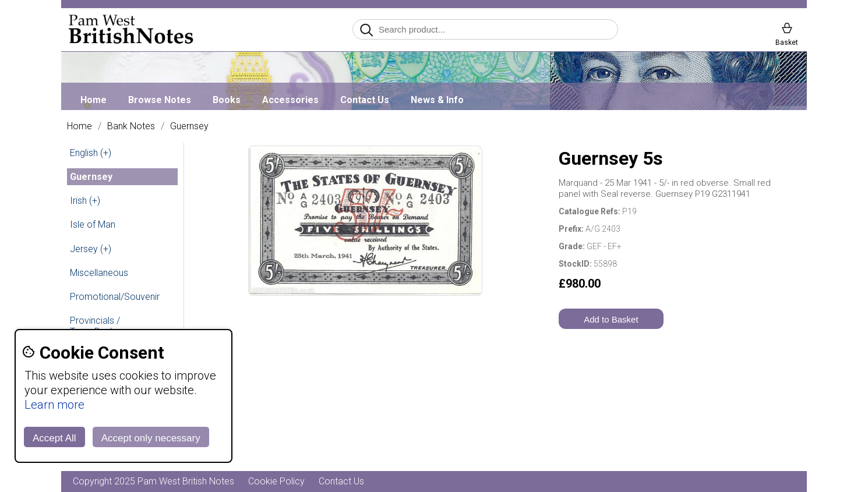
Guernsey (189, 126)
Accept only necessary (151, 438)
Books (227, 100)
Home (93, 100)
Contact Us (365, 100)
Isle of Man (93, 224)
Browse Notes (160, 100)
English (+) (91, 153)
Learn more (54, 405)
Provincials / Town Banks (95, 326)
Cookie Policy (276, 481)
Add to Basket (611, 319)
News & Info (437, 100)
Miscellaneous (99, 273)
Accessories (290, 100)
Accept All (54, 438)
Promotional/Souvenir (115, 297)
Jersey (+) (91, 249)
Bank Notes (131, 126)
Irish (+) (85, 201)
